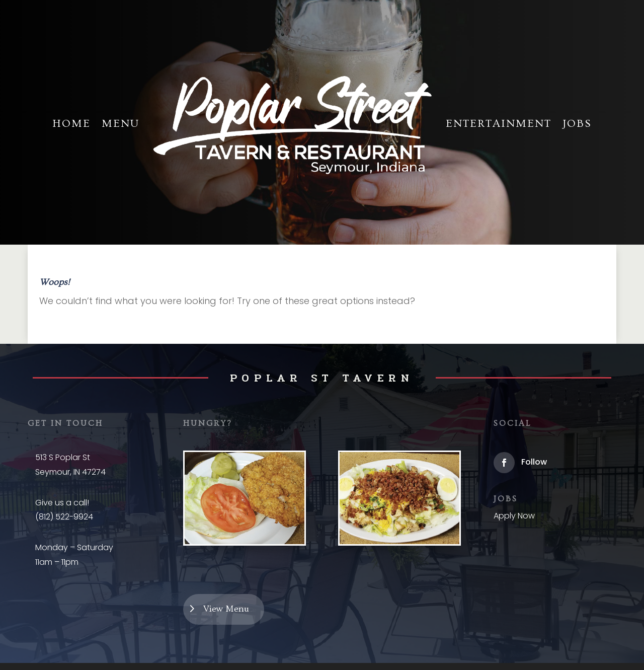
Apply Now (514, 516)
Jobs (577, 124)
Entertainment (499, 124)
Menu (120, 124)
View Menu (226, 609)
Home (71, 124)
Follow (534, 462)
